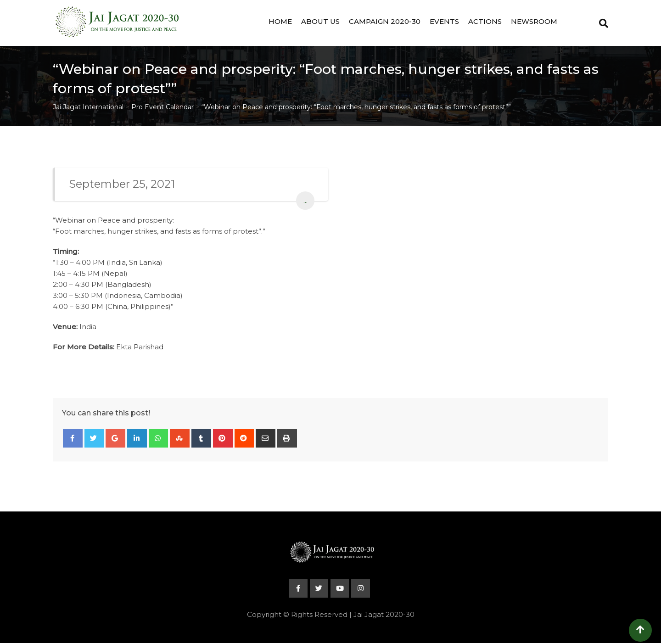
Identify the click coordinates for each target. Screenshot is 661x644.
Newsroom (534, 21)
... (305, 200)
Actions (485, 21)
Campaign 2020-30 (385, 21)
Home (280, 21)
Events (444, 21)
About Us (320, 21)
